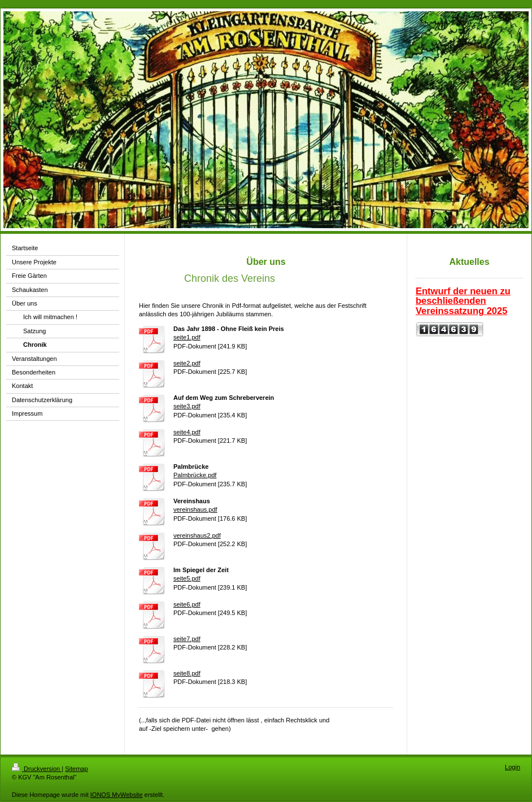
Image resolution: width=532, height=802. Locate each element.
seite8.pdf (187, 673)
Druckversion (37, 769)
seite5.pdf (187, 578)
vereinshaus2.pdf (197, 535)
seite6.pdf (187, 604)
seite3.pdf (187, 406)
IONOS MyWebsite (117, 795)
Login (513, 767)
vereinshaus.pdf (195, 509)
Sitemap (76, 769)
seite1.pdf (187, 337)
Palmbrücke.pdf (195, 475)
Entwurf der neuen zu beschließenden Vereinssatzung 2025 (463, 301)
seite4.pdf (187, 432)
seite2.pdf (187, 363)
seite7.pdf (187, 639)
